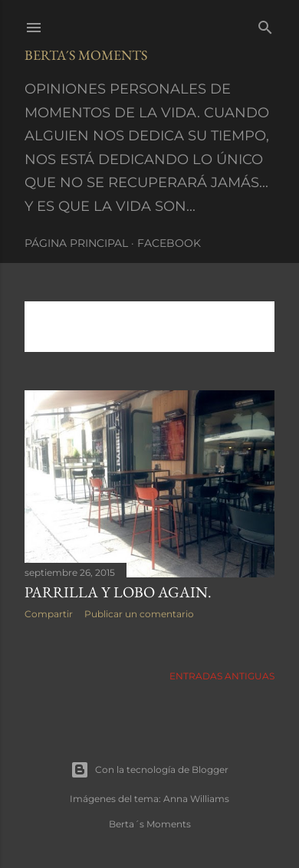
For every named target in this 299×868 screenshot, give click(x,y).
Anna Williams (196, 799)
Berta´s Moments (86, 55)
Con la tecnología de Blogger (149, 770)
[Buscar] (265, 24)
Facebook (169, 243)
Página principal (76, 243)
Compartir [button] (49, 614)
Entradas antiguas (222, 676)
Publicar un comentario (139, 614)
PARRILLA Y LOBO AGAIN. (118, 592)
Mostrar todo (78, 332)
